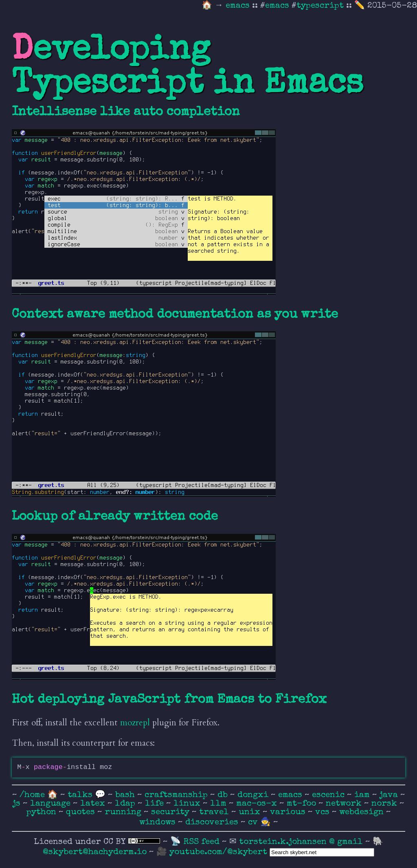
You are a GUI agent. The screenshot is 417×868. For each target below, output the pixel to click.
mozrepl (135, 723)
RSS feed (203, 842)
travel (215, 812)
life (156, 804)
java (390, 795)
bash (126, 795)
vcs (324, 812)
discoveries (213, 823)
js (18, 804)
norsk (385, 804)
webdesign (363, 812)
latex (94, 804)
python (43, 812)
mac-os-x (258, 804)
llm (219, 804)
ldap (126, 804)
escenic (329, 795)
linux (188, 804)
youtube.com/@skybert (218, 852)
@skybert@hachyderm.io (95, 852)
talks (80, 795)
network (345, 804)
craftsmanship (177, 795)
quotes (82, 812)
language (52, 804)
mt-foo (303, 804)
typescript (320, 6)
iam (363, 795)
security (171, 812)
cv (254, 823)
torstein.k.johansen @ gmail (302, 842)
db (224, 795)
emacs (239, 6)
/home (32, 795)
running (124, 812)
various (289, 812)
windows (159, 823)
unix (251, 812)
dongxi (254, 795)
